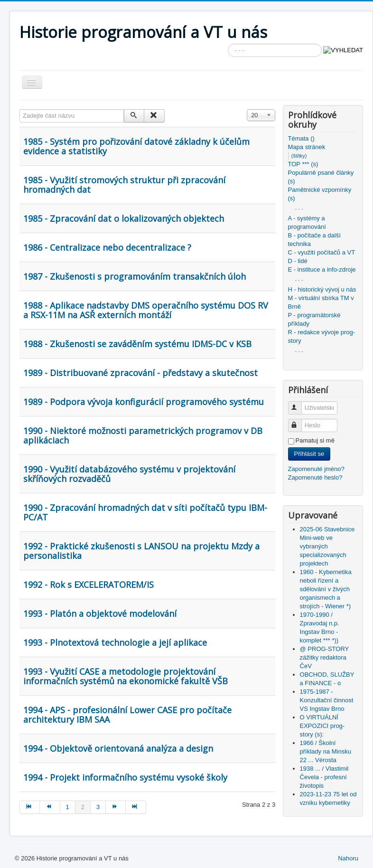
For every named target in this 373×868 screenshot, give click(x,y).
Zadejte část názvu (20, 109)
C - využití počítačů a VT (322, 252)
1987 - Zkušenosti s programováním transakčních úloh (135, 276)
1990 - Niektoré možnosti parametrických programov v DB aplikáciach (143, 435)
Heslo (299, 421)
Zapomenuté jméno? (316, 469)
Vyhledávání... (228, 44)
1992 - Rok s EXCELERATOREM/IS (89, 585)
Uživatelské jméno (299, 404)
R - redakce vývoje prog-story (322, 336)
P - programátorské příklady (314, 319)
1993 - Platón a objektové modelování (100, 613)
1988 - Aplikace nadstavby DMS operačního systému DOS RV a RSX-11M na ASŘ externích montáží (146, 310)
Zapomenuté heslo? (315, 477)
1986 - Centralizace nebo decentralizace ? (107, 247)
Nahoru (348, 858)
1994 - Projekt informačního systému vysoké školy (125, 777)
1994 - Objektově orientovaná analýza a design (118, 748)
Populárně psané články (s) (321, 177)
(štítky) (299, 156)
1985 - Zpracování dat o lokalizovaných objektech (124, 218)
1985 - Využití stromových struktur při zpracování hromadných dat (124, 185)
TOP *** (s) (303, 164)
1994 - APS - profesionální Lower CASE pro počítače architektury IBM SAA (127, 715)
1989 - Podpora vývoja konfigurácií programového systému (144, 402)
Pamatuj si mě (315, 440)
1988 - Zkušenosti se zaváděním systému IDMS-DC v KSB (137, 344)
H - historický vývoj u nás (322, 289)
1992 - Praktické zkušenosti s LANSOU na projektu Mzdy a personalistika (141, 551)
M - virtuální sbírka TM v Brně (321, 302)
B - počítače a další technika (314, 240)
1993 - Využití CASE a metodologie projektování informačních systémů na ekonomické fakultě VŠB (126, 676)
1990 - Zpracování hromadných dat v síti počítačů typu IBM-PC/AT (145, 512)
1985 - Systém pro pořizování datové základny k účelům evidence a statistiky (136, 146)
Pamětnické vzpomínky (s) (320, 194)
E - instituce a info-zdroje (322, 269)
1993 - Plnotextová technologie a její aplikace (115, 642)
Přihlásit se (309, 454)
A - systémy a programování (307, 222)
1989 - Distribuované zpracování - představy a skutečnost (140, 373)
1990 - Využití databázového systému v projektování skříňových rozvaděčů (129, 474)
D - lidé (298, 261)
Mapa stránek (307, 147)
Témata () (301, 138)
